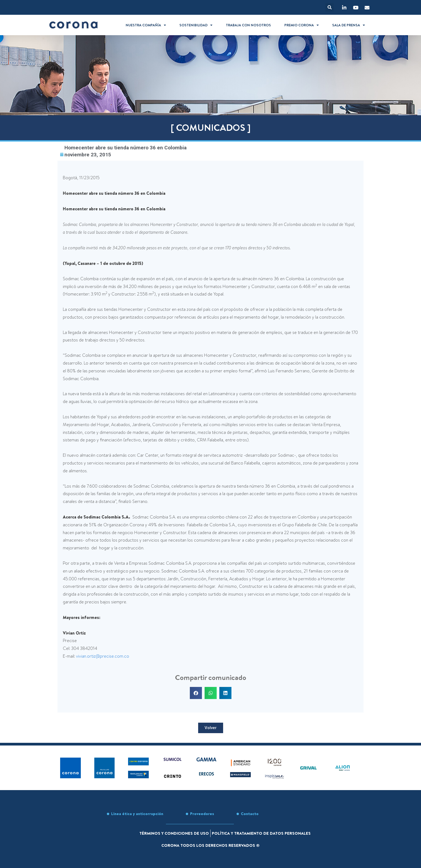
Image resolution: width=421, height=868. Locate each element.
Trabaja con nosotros (248, 25)
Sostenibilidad (196, 25)
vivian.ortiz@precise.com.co (103, 656)
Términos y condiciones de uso (174, 833)
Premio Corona (302, 25)
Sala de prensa (349, 25)
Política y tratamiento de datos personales (261, 833)
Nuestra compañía (146, 25)
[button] (330, 7)
